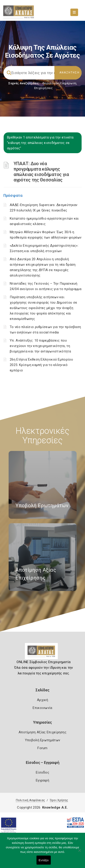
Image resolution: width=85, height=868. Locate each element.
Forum (42, 748)
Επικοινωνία (42, 708)
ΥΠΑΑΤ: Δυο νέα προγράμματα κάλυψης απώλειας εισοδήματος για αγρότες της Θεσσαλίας (41, 172)
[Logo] (42, 653)
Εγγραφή (42, 780)
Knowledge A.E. (55, 807)
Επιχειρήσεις (44, 88)
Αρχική (42, 700)
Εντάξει (44, 860)
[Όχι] (79, 853)
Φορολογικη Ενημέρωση (59, 83)
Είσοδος (42, 772)
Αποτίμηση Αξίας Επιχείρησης (42, 732)
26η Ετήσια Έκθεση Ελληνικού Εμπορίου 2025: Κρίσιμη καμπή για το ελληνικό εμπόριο (41, 365)
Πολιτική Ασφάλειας (30, 800)
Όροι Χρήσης (59, 800)
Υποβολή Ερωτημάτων (42, 740)
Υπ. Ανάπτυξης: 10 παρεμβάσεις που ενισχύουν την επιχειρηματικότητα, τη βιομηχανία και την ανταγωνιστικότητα (40, 346)
